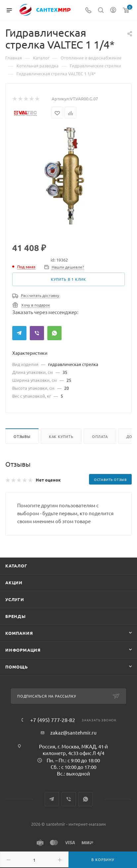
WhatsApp (54, 333)
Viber (37, 333)
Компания (19, 633)
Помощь (17, 667)
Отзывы (22, 436)
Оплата (100, 436)
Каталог (16, 566)
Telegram (19, 333)
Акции (14, 582)
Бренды (16, 616)
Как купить (61, 436)
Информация (23, 650)
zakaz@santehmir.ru (73, 732)
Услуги (15, 599)
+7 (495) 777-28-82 (53, 720)
